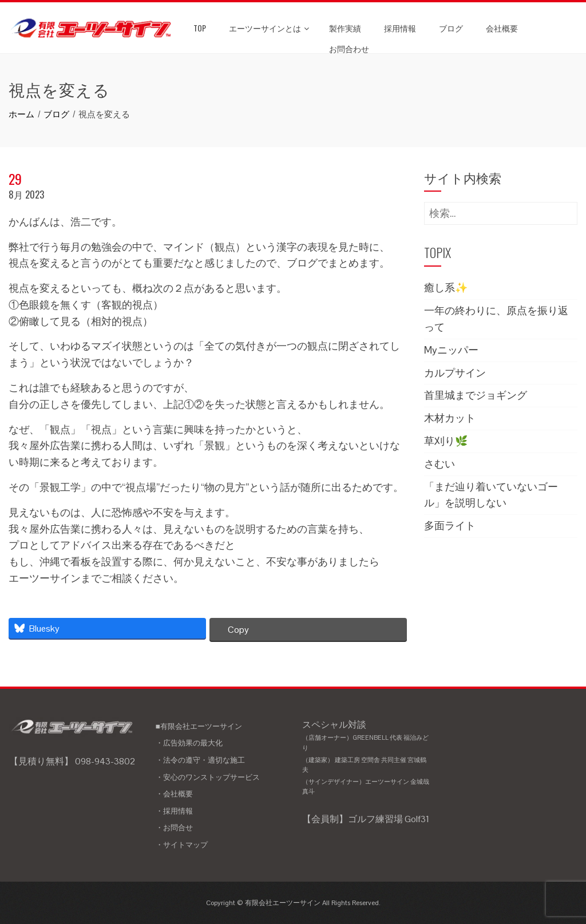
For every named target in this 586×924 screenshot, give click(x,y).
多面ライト (450, 526)
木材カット (450, 418)
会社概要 (502, 28)
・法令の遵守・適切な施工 (200, 760)
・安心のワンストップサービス (208, 777)
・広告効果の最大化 (189, 743)
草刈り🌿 (446, 441)
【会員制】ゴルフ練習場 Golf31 (366, 819)
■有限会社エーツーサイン (199, 726)
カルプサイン (455, 373)
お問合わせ (349, 48)
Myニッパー (451, 350)
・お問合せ (174, 828)
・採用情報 (174, 811)
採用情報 (400, 28)
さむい (439, 464)
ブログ (451, 28)
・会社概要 (174, 794)
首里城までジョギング (476, 395)
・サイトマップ (182, 845)
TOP (200, 28)
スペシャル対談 (367, 758)
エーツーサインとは (269, 28)
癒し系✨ (446, 287)
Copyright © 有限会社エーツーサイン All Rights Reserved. (293, 903)
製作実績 (345, 28)
